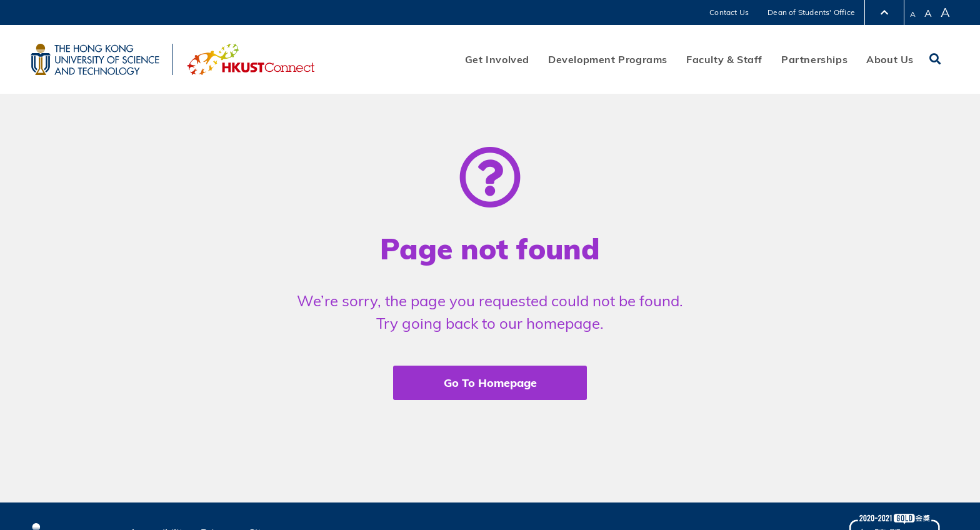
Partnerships (814, 59)
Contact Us (729, 12)
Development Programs (608, 59)
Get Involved (497, 59)
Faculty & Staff (724, 59)
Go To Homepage (490, 383)
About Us (890, 59)
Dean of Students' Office (811, 12)
